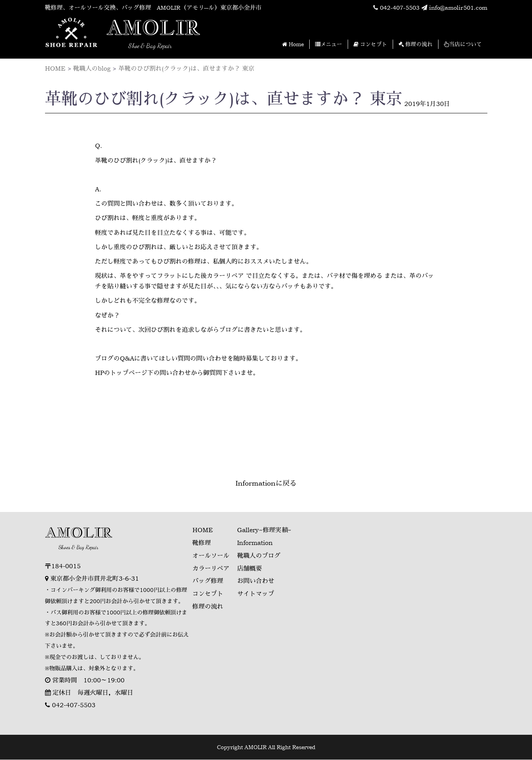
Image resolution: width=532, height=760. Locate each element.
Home (293, 44)
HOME (203, 530)
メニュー (329, 44)
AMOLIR (154, 28)
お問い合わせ (256, 580)
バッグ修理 (208, 580)
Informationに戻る (266, 483)
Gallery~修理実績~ (265, 530)
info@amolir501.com (452, 8)
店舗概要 (250, 567)
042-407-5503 (390, 8)
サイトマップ (256, 592)
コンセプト (370, 44)
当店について (463, 44)
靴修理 (202, 543)
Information (255, 543)
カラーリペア (211, 567)
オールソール (211, 555)
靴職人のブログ (259, 555)
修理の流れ (416, 44)
